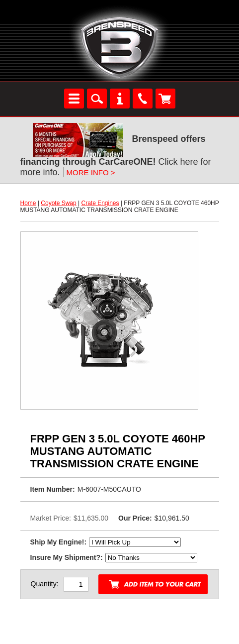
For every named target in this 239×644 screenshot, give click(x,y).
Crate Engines (100, 203)
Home (28, 203)
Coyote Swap (58, 203)
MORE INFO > (91, 172)
